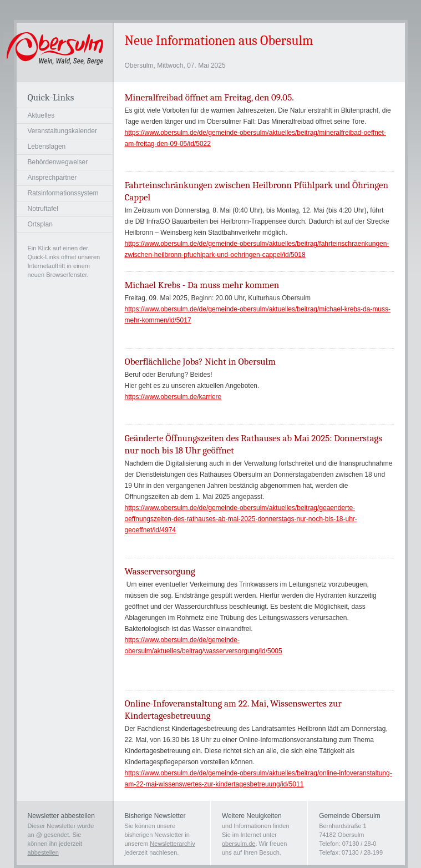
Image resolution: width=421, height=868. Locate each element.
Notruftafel (43, 209)
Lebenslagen (47, 147)
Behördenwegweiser (58, 162)
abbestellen (43, 852)
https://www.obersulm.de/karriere (173, 397)
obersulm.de (239, 844)
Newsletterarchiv (172, 844)
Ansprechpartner (52, 178)
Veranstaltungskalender (62, 131)
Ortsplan (40, 224)
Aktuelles (41, 115)
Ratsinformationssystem (63, 193)
